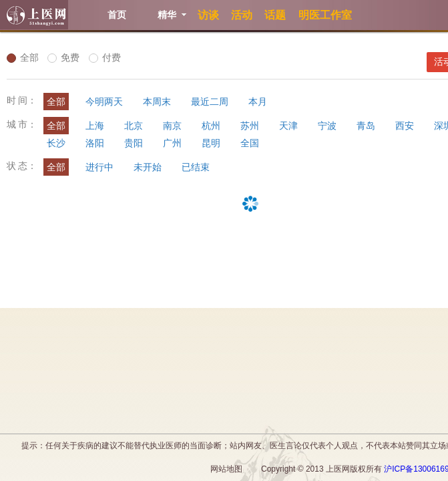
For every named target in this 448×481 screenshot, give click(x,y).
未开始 (148, 167)
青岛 (366, 126)
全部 (23, 57)
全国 (250, 143)
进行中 (99, 167)
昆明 (211, 143)
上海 (95, 126)
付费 (105, 57)
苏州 (250, 126)
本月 (258, 102)
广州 (172, 143)
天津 (288, 126)
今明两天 (104, 102)
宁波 (327, 126)
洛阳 (95, 143)
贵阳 (134, 143)
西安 (405, 126)
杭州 (211, 126)
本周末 (157, 102)
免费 (63, 57)
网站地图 (226, 469)
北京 (134, 126)
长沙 (56, 143)
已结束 (196, 167)
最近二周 (210, 102)
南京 (172, 126)
